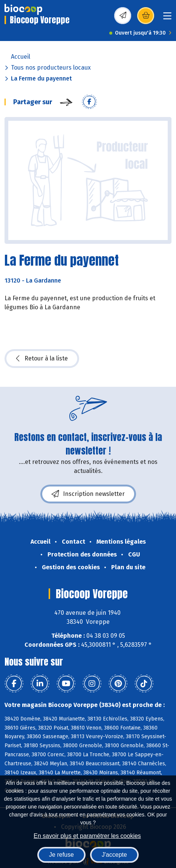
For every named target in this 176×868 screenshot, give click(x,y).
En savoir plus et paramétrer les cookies (87, 836)
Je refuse (61, 855)
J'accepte (114, 855)
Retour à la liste (42, 359)
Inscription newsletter (88, 494)
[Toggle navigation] (167, 18)
